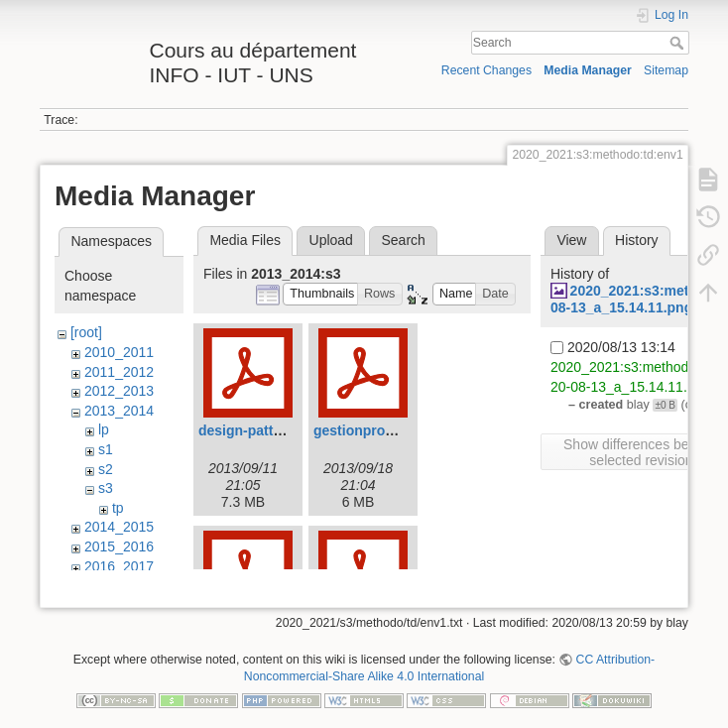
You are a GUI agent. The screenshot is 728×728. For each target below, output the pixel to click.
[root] (86, 332)
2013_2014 (119, 411)
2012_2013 (119, 391)
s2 (106, 469)
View (571, 240)
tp (118, 508)
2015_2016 (119, 546)
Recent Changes (486, 70)
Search (679, 43)
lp (104, 429)
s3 (106, 488)
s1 (106, 449)
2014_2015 (119, 527)
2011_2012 (119, 372)
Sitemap (666, 70)
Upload (331, 240)
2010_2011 (119, 352)
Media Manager (588, 70)
